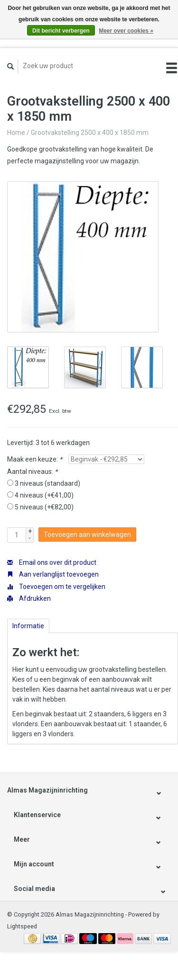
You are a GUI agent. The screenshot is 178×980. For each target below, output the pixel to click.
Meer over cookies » (126, 31)
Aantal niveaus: (32, 472)
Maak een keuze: (35, 459)
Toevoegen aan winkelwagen (87, 535)
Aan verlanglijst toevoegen (53, 574)
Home (16, 133)
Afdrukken (29, 598)
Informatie (28, 626)
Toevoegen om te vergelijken (56, 587)
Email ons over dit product (52, 562)
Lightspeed (22, 926)
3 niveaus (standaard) (47, 483)
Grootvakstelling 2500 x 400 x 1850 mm (90, 133)
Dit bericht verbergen (61, 31)
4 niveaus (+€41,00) (44, 495)
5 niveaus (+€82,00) (44, 507)
